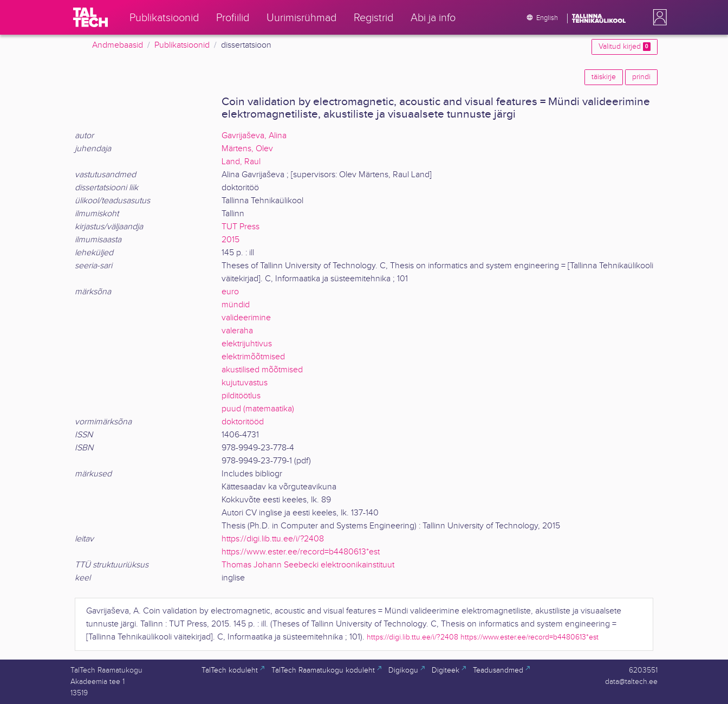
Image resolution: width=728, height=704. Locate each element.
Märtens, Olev (247, 149)
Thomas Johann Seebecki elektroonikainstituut (308, 565)
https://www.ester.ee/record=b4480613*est (301, 552)
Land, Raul (241, 162)
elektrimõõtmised (253, 357)
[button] (658, 17)
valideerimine (246, 318)
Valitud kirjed (625, 47)
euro (230, 292)
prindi (641, 77)
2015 (230, 240)
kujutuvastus (245, 383)
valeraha (237, 331)
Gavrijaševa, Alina (254, 136)
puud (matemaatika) (258, 409)
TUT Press (240, 227)
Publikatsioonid (182, 45)
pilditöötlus (241, 396)
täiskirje (604, 77)
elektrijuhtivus (247, 344)
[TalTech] (90, 17)
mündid (236, 305)
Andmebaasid (118, 45)
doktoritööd (243, 422)
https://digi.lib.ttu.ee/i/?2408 (273, 539)
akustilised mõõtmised (262, 370)
